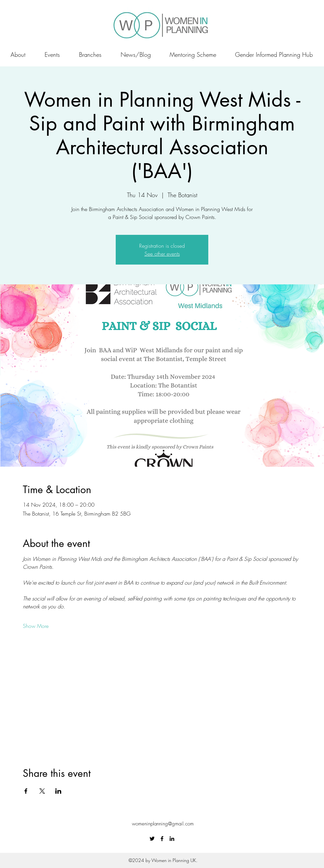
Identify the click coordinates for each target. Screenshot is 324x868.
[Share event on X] (42, 791)
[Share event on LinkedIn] (58, 791)
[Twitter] (152, 839)
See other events (162, 254)
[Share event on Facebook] (26, 791)
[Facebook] (162, 839)
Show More (36, 626)
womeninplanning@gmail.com (163, 824)
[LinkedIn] (172, 839)
